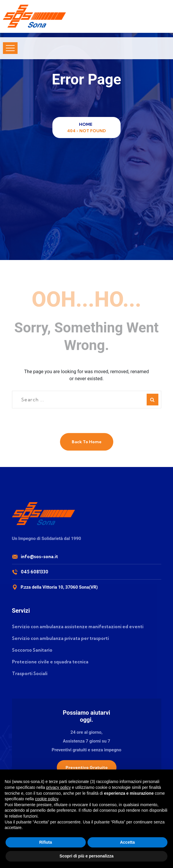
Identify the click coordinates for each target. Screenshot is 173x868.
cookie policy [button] (47, 799)
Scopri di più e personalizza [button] (86, 856)
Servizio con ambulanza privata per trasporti (60, 638)
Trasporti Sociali (30, 673)
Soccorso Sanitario (32, 650)
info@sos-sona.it (39, 557)
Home (87, 124)
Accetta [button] (127, 842)
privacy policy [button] (59, 787)
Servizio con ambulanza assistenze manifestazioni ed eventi (78, 627)
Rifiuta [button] (46, 842)
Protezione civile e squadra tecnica (50, 662)
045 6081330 (35, 572)
